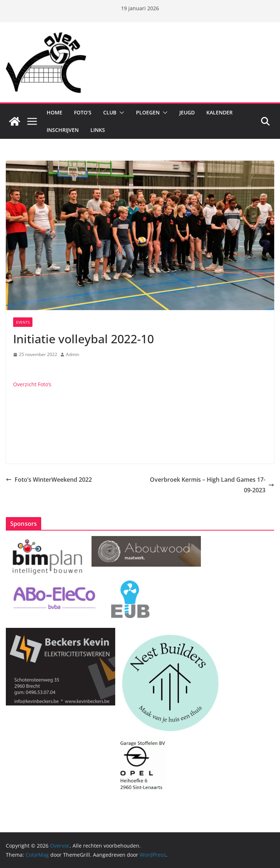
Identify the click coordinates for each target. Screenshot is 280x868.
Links (98, 130)
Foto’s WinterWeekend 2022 (49, 480)
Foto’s (83, 112)
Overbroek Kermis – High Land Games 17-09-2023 (212, 485)
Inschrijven (63, 130)
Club (110, 112)
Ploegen (148, 112)
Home (55, 112)
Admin (73, 354)
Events (23, 322)
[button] (120, 113)
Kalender (219, 112)
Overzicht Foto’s (32, 384)
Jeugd (187, 112)
